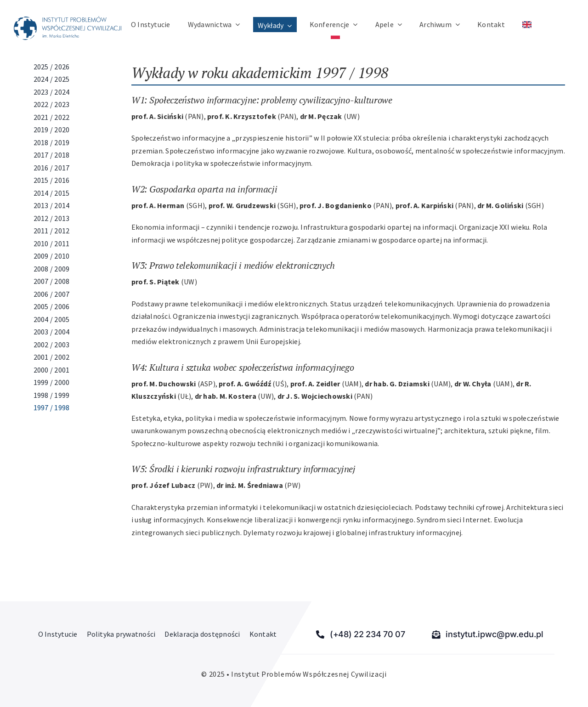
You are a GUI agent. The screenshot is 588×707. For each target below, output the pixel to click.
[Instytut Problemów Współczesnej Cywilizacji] (68, 20)
